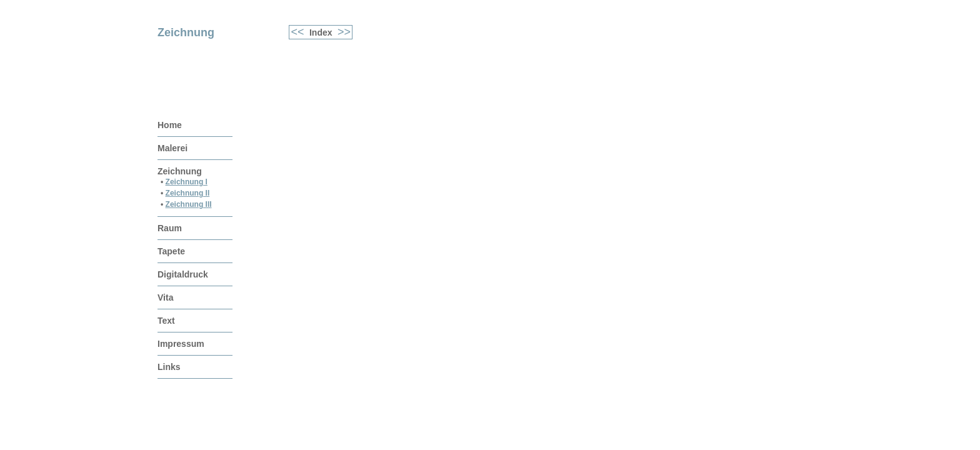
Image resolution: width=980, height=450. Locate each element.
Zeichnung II (188, 193)
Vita (165, 297)
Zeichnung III (189, 204)
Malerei (172, 148)
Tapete (171, 251)
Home (170, 125)
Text (166, 321)
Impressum (181, 344)
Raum (170, 228)
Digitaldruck (183, 274)
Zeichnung (180, 171)
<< (299, 32)
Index (321, 32)
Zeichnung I (187, 182)
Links (169, 367)
